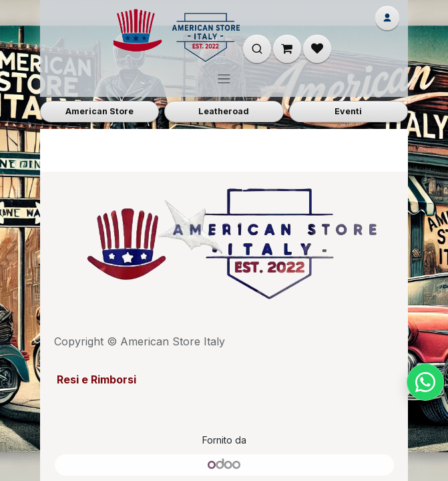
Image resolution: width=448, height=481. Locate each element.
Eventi (348, 111)
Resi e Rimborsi (95, 379)
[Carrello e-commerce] (287, 49)
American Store (99, 111)
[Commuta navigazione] (224, 78)
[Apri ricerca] (257, 49)
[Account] (387, 18)
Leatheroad (224, 111)
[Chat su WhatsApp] (425, 382)
